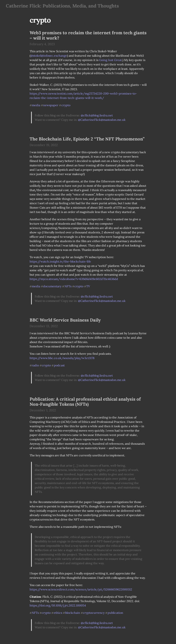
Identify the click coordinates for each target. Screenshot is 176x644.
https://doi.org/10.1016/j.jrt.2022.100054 (58, 605)
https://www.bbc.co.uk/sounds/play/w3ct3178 (62, 358)
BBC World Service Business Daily (65, 320)
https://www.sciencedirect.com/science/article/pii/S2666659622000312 (81, 589)
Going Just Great (110, 60)
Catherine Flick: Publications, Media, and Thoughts (62, 6)
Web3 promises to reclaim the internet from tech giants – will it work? (88, 35)
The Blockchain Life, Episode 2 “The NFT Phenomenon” (87, 139)
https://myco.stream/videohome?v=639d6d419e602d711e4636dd (74, 279)
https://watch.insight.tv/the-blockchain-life (60, 261)
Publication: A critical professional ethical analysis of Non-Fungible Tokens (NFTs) (85, 402)
